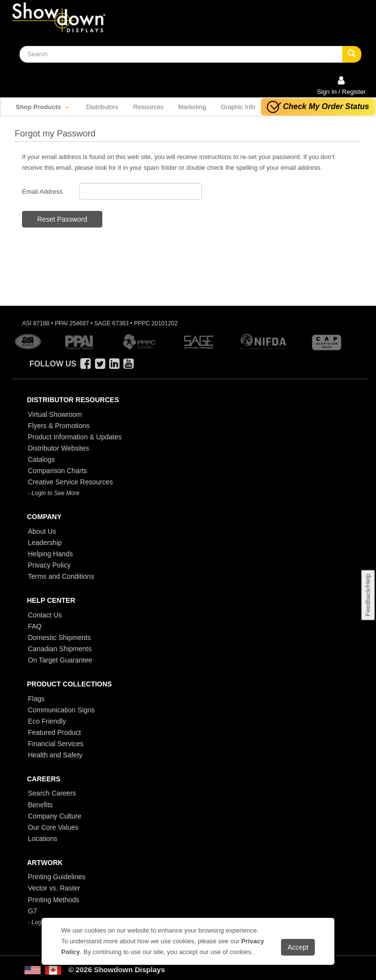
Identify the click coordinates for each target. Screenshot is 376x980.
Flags (36, 699)
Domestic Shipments (59, 638)
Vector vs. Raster (54, 888)
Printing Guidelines (57, 877)
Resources (148, 107)
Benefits (40, 805)
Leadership (45, 543)
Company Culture (55, 816)
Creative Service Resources (70, 482)
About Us (42, 531)
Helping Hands (50, 554)
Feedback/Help (367, 595)
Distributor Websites (59, 448)
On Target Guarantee (60, 660)
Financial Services (56, 744)
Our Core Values (53, 827)
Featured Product (54, 732)
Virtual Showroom (55, 414)
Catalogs (41, 459)
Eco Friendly (47, 721)
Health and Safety (55, 755)
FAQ (35, 626)
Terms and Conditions (61, 576)
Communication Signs (61, 710)
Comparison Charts (58, 471)
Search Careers (52, 793)
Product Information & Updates (75, 437)
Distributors (102, 107)
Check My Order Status (318, 107)
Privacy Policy (49, 565)
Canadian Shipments (60, 649)
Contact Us (45, 615)
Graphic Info (238, 107)
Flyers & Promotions (59, 426)
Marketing (192, 107)
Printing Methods (54, 900)
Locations (43, 839)
